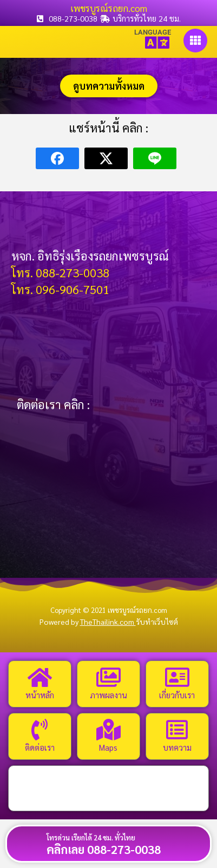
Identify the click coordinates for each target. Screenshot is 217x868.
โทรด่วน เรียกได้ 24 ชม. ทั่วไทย (91, 837)
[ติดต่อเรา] (40, 730)
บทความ (177, 747)
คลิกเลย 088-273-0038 (104, 849)
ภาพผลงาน (109, 695)
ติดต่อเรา (40, 747)
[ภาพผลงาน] (108, 677)
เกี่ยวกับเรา (177, 695)
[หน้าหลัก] (40, 677)
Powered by (88, 622)
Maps (108, 747)
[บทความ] (177, 730)
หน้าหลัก (40, 695)
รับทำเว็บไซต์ (157, 622)
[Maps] (108, 730)
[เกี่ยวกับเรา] (177, 677)
